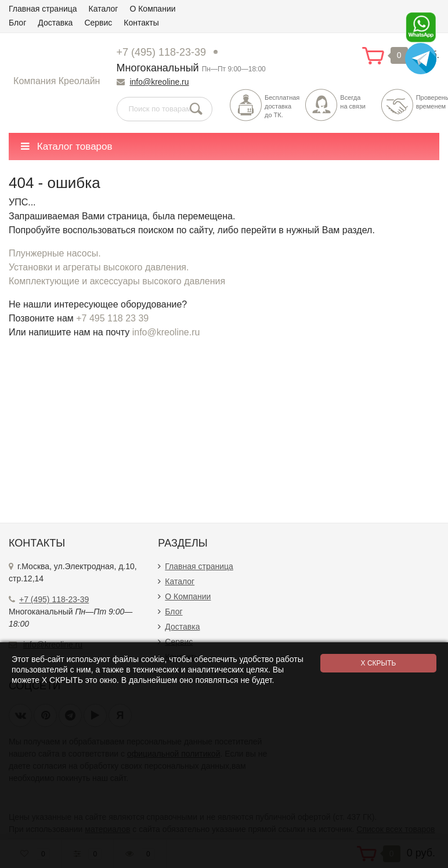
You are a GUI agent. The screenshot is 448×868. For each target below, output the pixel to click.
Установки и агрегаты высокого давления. (99, 267)
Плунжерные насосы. (55, 253)
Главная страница (43, 9)
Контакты (141, 23)
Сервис (98, 23)
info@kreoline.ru (159, 82)
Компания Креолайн (57, 81)
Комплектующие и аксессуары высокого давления (117, 281)
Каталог (104, 9)
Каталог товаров (67, 147)
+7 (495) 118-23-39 (162, 52)
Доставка (55, 23)
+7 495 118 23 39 (112, 318)
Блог (17, 23)
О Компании (152, 9)
